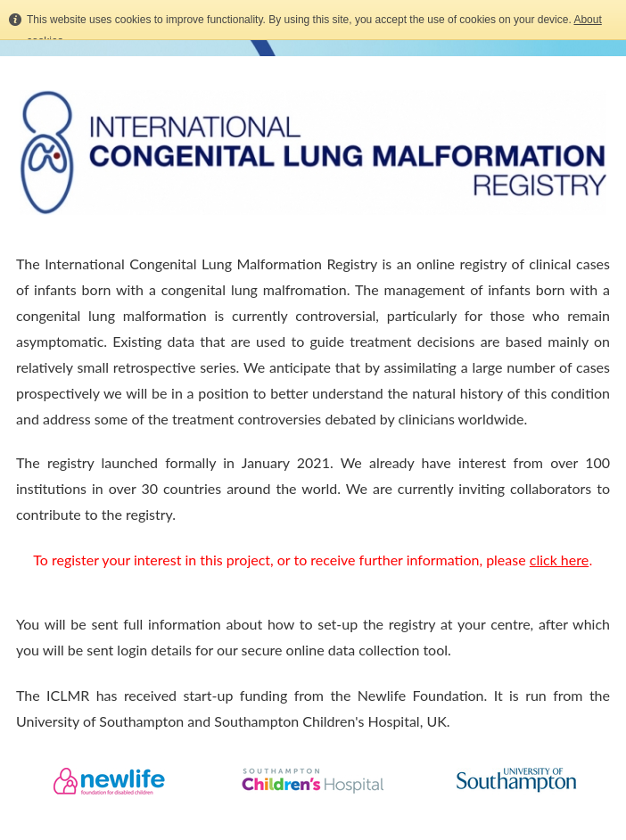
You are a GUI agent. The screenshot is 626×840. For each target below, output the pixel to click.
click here (559, 560)
